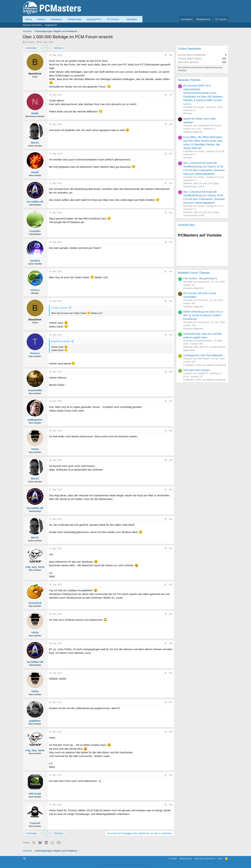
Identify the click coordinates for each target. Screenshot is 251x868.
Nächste (58, 48)
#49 (171, 775)
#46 (171, 673)
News (29, 19)
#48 (171, 732)
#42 (171, 549)
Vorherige (32, 48)
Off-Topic (188, 113)
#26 (171, 55)
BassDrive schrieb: (61, 341)
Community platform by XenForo (125, 865)
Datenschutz (186, 859)
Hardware (56, 19)
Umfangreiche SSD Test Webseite (203, 355)
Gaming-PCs (94, 19)
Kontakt (173, 859)
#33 (171, 271)
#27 (171, 95)
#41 (171, 519)
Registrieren (51, 25)
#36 (171, 372)
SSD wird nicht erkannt (197, 370)
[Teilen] (165, 55)
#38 (171, 431)
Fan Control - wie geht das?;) (200, 278)
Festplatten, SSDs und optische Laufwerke (205, 365)
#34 (171, 301)
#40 (171, 490)
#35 (171, 335)
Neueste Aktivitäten (32, 25)
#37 (171, 401)
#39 (171, 460)
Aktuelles (132, 19)
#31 (171, 213)
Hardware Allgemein (193, 288)
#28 (171, 124)
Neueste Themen (189, 80)
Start (220, 859)
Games (41, 19)
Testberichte (74, 19)
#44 (171, 614)
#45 (171, 643)
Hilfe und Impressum (205, 859)
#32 (171, 242)
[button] (121, 19)
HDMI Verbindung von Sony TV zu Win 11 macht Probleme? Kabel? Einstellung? (203, 315)
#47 (171, 702)
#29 (171, 154)
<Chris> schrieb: (60, 308)
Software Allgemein (193, 132)
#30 (171, 183)
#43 (171, 585)
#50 (171, 805)
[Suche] (221, 19)
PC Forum (113, 19)
